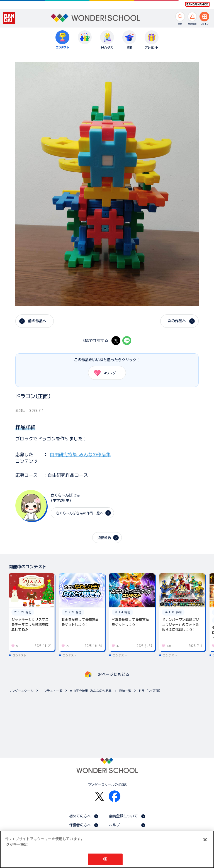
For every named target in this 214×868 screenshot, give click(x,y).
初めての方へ (80, 816)
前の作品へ (37, 321)
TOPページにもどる (113, 674)
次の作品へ (177, 321)
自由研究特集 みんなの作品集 (80, 455)
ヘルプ (114, 825)
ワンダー (105, 373)
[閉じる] (205, 840)
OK (105, 860)
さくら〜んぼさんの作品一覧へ (80, 513)
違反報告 (104, 538)
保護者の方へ (80, 825)
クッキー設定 (17, 845)
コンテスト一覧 (52, 691)
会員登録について (124, 816)
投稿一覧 (125, 691)
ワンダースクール (21, 691)
